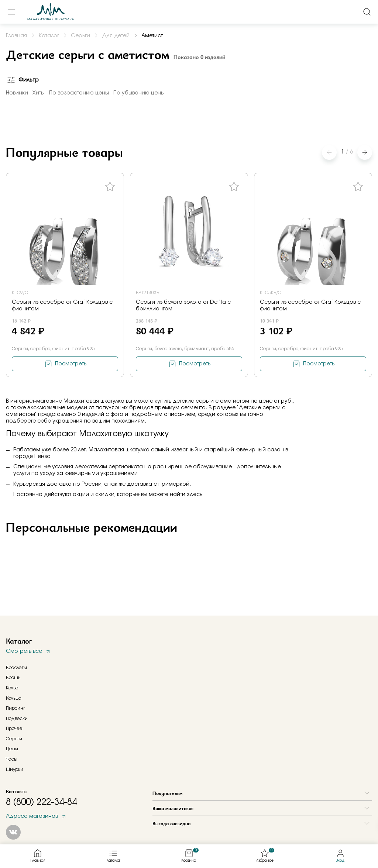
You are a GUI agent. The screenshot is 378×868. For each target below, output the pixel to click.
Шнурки (15, 769)
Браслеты (16, 668)
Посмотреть (71, 364)
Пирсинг (16, 708)
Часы (12, 759)
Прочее (14, 728)
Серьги (14, 739)
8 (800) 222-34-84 (41, 802)
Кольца (14, 698)
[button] (365, 152)
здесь (195, 495)
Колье (12, 688)
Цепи (12, 749)
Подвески (17, 719)
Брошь (13, 678)
